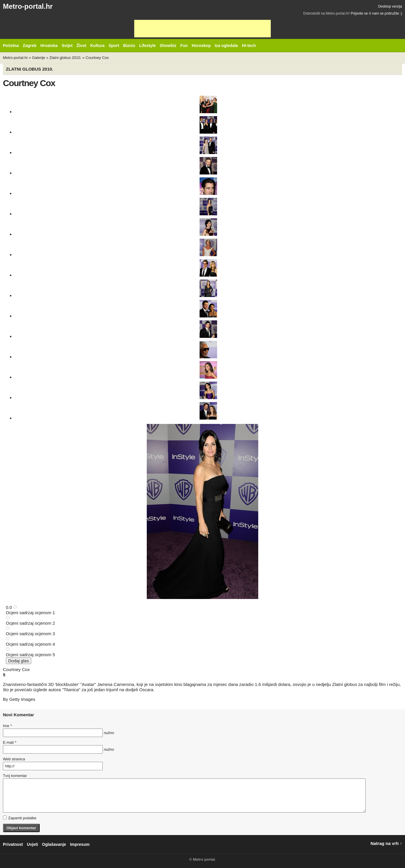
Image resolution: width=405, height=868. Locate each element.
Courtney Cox (97, 58)
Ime (7, 726)
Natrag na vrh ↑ (386, 843)
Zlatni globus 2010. (65, 58)
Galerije (39, 58)
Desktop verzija (390, 6)
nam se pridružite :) (387, 13)
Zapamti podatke (20, 818)
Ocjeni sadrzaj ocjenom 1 (30, 613)
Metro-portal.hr (28, 6)
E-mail (10, 742)
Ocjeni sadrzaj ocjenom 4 (30, 644)
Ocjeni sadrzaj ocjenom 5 (30, 655)
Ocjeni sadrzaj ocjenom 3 (30, 634)
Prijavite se (359, 13)
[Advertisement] (202, 29)
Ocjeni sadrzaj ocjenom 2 (30, 623)
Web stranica (14, 759)
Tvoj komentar (15, 776)
